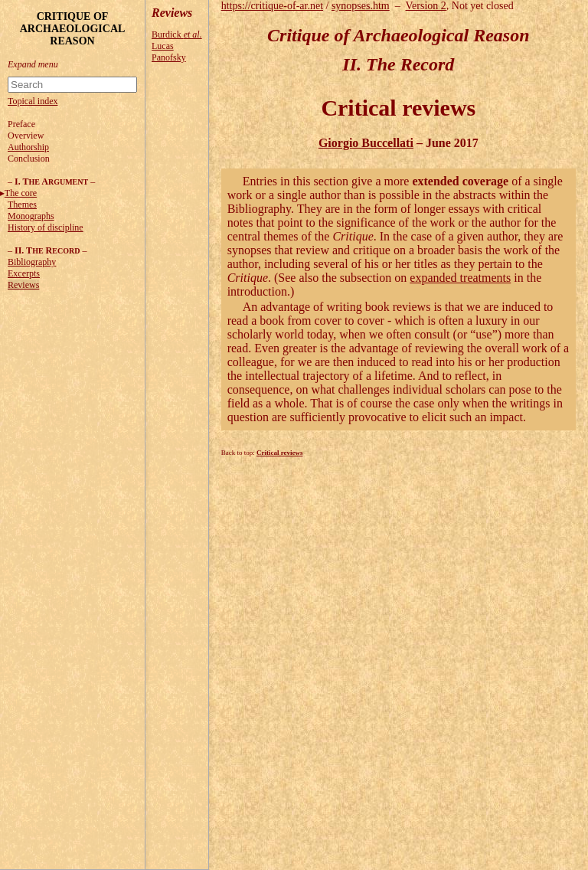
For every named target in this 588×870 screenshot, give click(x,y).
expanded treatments (460, 278)
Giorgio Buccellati (366, 143)
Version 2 (426, 6)
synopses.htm (361, 6)
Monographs (31, 216)
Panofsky (169, 57)
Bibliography (32, 262)
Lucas (163, 46)
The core (21, 193)
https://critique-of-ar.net (272, 6)
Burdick (177, 34)
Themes (22, 204)
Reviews (23, 285)
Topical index (33, 101)
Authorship (28, 147)
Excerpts (24, 273)
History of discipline (46, 227)
